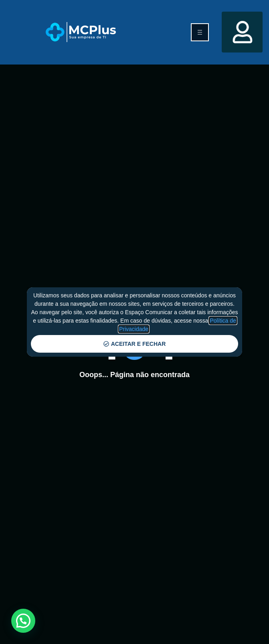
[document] (134, 322)
